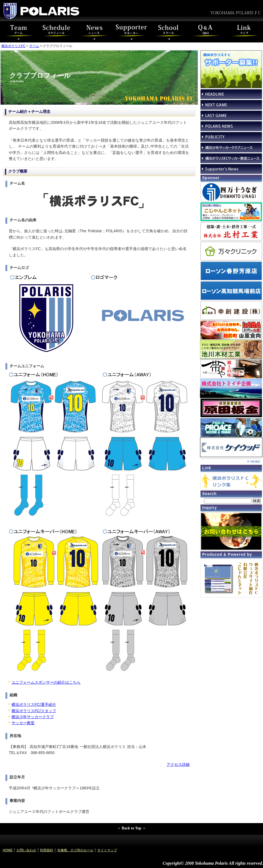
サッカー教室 (23, 723)
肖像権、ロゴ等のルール (75, 850)
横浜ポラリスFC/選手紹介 (34, 704)
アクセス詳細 (178, 764)
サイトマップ (107, 850)
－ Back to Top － (132, 828)
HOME (8, 850)
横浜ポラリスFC (13, 46)
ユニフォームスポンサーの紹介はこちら (46, 682)
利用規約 (47, 850)
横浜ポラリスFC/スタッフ (34, 711)
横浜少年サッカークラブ (33, 717)
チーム (34, 46)
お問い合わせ (26, 850)
